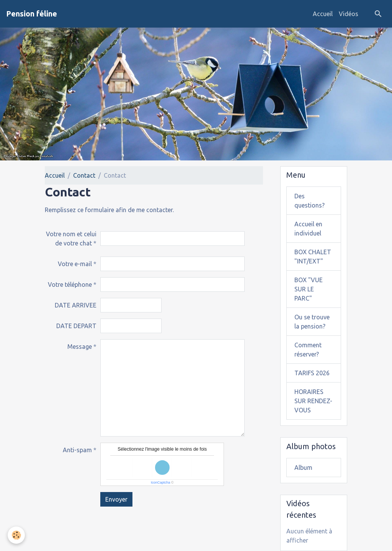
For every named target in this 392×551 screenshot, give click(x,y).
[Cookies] (16, 535)
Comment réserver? (308, 350)
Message (80, 347)
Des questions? (310, 201)
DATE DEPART (76, 326)
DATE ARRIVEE (76, 305)
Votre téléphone (70, 284)
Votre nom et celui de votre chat (71, 239)
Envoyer (116, 499)
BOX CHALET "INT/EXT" (313, 257)
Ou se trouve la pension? (312, 322)
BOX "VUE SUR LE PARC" (309, 289)
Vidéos (349, 14)
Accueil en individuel (308, 229)
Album (303, 468)
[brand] (32, 14)
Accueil (323, 14)
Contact (84, 175)
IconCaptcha (161, 482)
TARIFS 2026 (312, 373)
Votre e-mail (75, 264)
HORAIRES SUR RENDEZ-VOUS (313, 401)
